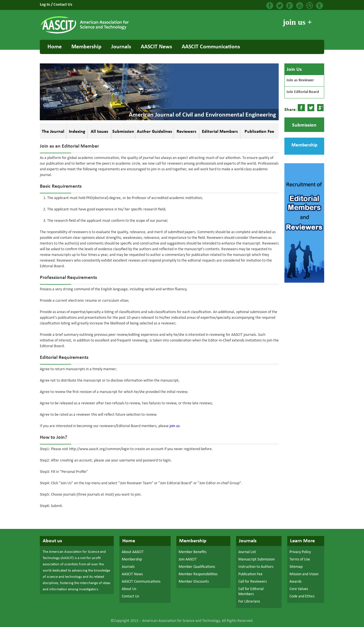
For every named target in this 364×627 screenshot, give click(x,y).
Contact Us (63, 5)
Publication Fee (250, 574)
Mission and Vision (304, 574)
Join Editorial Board (303, 92)
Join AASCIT (188, 559)
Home (55, 47)
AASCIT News (156, 47)
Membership (86, 47)
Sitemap (296, 567)
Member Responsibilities (198, 574)
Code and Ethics (302, 596)
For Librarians (249, 602)
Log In (45, 5)
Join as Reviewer (300, 80)
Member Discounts (194, 582)
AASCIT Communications (211, 47)
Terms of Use (300, 559)
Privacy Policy (300, 552)
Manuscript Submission (257, 559)
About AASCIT (133, 552)
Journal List (247, 552)
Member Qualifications (197, 567)
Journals (121, 47)
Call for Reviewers (253, 582)
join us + (297, 22)
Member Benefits (193, 552)
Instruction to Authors (256, 567)
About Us (129, 589)
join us (174, 426)
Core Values (299, 589)
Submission (304, 125)
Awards (295, 582)
